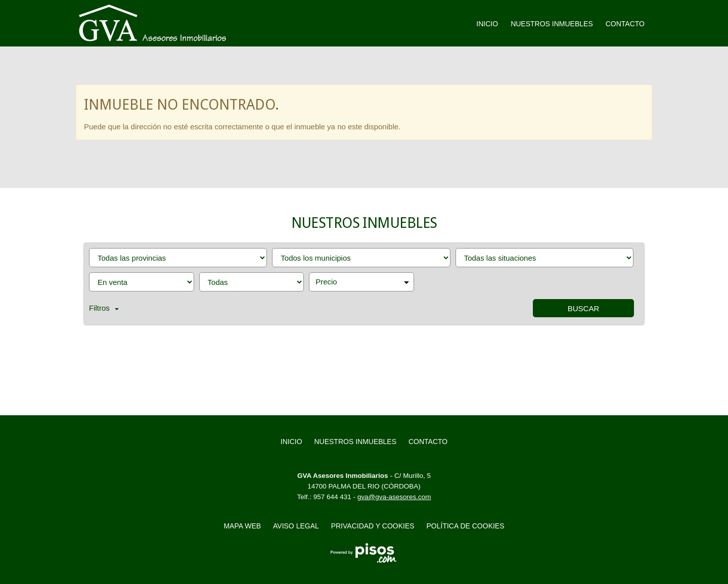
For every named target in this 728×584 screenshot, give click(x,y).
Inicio (487, 24)
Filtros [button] (104, 308)
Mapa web (242, 526)
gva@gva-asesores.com (394, 497)
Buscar (584, 308)
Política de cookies (466, 526)
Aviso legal (296, 526)
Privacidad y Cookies (373, 526)
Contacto (625, 24)
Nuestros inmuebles (552, 24)
